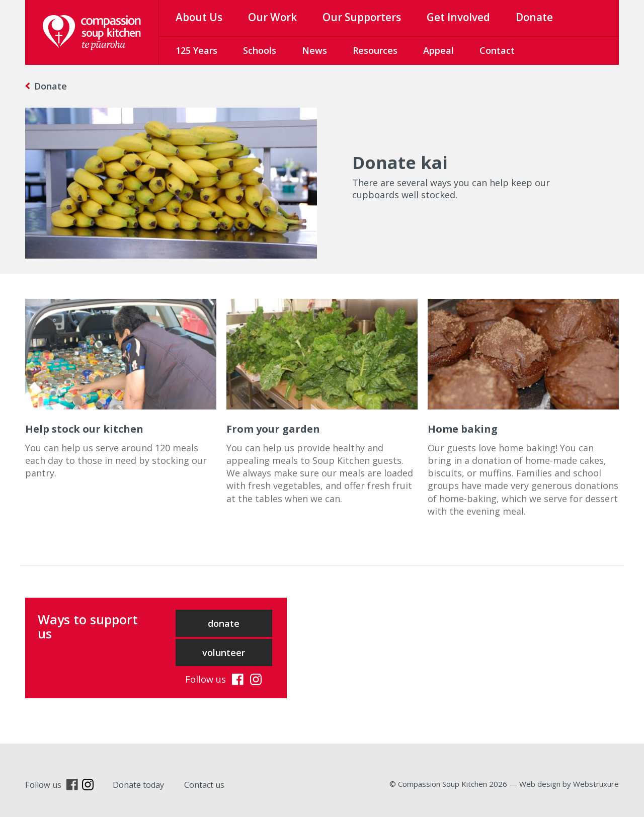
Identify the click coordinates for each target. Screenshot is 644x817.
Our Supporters (362, 17)
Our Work (272, 17)
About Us (199, 17)
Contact (497, 50)
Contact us (204, 785)
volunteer (224, 652)
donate (224, 623)
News (314, 50)
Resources (375, 50)
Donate (534, 17)
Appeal (438, 50)
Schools (260, 50)
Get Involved (458, 17)
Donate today (138, 785)
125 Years (196, 50)
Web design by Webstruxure (569, 784)
